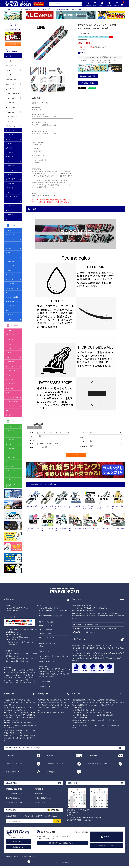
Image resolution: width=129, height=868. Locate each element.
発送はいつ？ (51, 756)
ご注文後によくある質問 (55, 764)
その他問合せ (51, 772)
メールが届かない (94, 756)
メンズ (50, 433)
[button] (27, 15)
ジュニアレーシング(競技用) (12, 485)
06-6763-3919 (48, 832)
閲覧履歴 (116, 4)
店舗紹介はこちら (19, 847)
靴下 (8, 462)
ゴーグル (9, 144)
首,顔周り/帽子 (11, 179)
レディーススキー (11, 107)
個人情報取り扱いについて (28, 856)
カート (122, 4)
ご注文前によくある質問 (14, 764)
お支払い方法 (10, 756)
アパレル (9, 219)
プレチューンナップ (12, 126)
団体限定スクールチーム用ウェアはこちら (62, 843)
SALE (111, 37)
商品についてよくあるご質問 (98, 764)
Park (97, 37)
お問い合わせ (108, 837)
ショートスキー (11, 98)
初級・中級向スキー (12, 117)
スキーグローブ (11, 449)
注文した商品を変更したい (15, 793)
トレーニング (10, 206)
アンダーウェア (11, 184)
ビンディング (10, 130)
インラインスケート (12, 201)
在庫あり (42, 444)
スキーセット (10, 121)
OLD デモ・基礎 (11, 84)
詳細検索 (88, 4)
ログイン (13, 29)
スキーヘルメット (11, 453)
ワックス (9, 192)
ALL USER (43, 433)
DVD (8, 210)
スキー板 (24, 9)
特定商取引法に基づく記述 (12, 856)
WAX (8, 293)
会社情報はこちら (19, 842)
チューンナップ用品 (12, 197)
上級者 (81, 37)
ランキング (102, 4)
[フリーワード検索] (53, 441)
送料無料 (50, 444)
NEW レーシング (11, 66)
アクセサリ (10, 215)
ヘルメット (10, 152)
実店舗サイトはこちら (106, 845)
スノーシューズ (11, 471)
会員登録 (13, 44)
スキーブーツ (10, 135)
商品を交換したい (41, 793)
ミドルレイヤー (11, 166)
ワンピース (10, 170)
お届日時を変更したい (13, 798)
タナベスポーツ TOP (11, 9)
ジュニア (66, 433)
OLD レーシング (11, 70)
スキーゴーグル (11, 444)
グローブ (9, 148)
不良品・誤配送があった (43, 798)
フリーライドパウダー (13, 94)
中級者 (86, 37)
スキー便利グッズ (11, 480)
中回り (106, 37)
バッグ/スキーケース (12, 188)
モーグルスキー (11, 103)
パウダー (92, 37)
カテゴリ (95, 4)
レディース (58, 433)
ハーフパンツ (10, 175)
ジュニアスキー (11, 112)
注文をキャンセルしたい (14, 803)
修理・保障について (13, 772)
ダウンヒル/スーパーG (13, 89)
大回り (101, 37)
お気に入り (109, 4)
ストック (9, 139)
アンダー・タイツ (11, 457)
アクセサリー (10, 315)
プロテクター (10, 157)
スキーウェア (10, 161)
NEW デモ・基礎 (11, 80)
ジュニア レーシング (12, 75)
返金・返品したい (41, 803)
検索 (81, 4)
